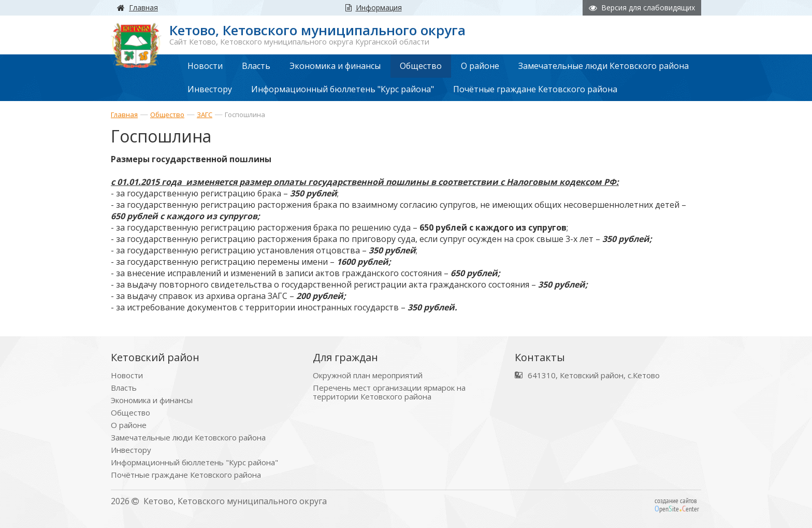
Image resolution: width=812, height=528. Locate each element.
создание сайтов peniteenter (677, 505)
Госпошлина (245, 115)
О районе (129, 425)
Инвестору (131, 450)
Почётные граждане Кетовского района (186, 475)
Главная (124, 115)
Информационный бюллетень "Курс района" (194, 462)
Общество (167, 115)
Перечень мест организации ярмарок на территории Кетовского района (389, 392)
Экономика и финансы (152, 400)
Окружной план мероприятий (368, 375)
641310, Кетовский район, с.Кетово (594, 375)
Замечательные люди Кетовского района (188, 438)
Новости (127, 375)
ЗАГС (205, 115)
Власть (124, 388)
